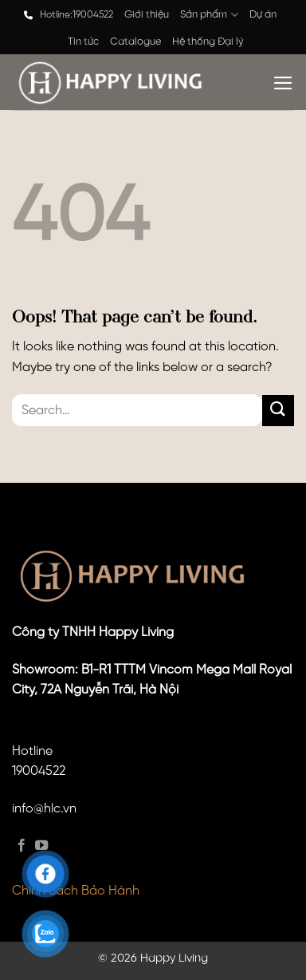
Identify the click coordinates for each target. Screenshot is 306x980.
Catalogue (135, 42)
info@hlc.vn (44, 809)
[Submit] (278, 411)
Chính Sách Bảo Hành (76, 891)
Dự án (263, 15)
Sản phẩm (209, 15)
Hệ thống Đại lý (208, 42)
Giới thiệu (147, 15)
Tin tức (83, 42)
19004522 (39, 771)
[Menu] (283, 83)
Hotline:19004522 (76, 15)
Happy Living (174, 958)
